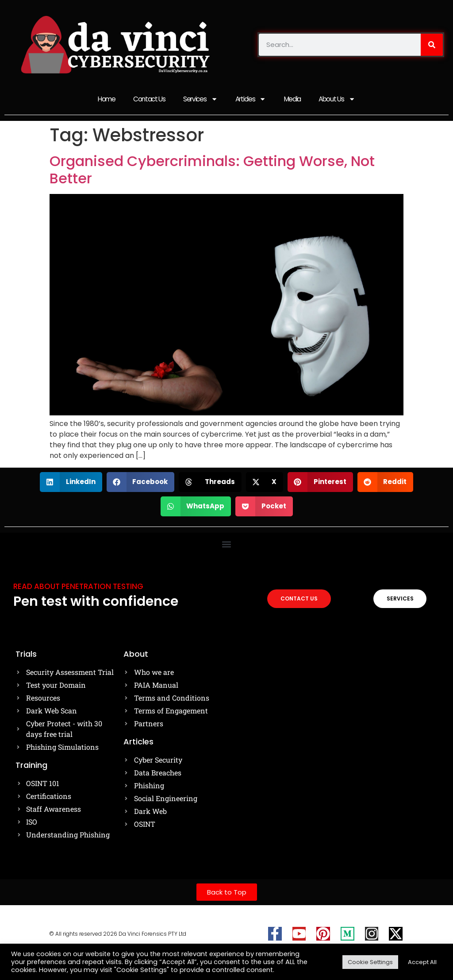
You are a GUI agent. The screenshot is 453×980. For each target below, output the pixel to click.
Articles (251, 98)
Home (106, 98)
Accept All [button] (422, 962)
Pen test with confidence (96, 599)
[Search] (432, 45)
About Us (338, 98)
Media (293, 98)
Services (200, 98)
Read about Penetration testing (78, 584)
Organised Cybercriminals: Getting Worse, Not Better (212, 168)
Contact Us (148, 98)
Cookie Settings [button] (370, 962)
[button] (71, 480)
